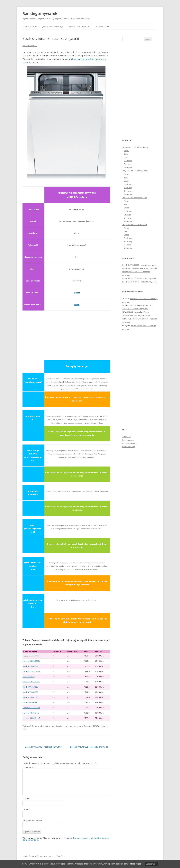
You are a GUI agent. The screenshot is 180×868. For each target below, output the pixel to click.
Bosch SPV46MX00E (30, 692)
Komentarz (28, 767)
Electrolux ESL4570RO (31, 671)
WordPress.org (129, 447)
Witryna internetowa (32, 820)
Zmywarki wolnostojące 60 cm (135, 225)
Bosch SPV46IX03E (30, 703)
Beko (126, 154)
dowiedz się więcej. (133, 864)
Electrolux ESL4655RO (31, 708)
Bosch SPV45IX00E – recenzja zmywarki (42, 747)
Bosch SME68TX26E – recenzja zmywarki (139, 278)
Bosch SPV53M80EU (30, 666)
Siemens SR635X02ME (31, 718)
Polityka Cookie (103, 27)
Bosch (77, 305)
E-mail (26, 809)
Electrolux (128, 161)
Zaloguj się (127, 437)
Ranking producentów (79, 27)
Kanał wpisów (128, 440)
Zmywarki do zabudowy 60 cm (135, 171)
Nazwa (27, 799)
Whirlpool (128, 167)
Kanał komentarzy (130, 443)
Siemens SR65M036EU (31, 661)
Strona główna (30, 27)
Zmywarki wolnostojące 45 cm (135, 198)
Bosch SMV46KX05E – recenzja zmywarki (139, 265)
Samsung (128, 188)
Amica (127, 151)
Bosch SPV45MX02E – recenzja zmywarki (90, 747)
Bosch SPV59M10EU (30, 687)
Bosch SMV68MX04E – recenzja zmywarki (139, 282)
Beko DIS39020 (28, 677)
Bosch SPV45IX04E (91, 726)
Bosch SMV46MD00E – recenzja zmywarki (139, 268)
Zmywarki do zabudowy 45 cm (60, 726)
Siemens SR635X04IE (31, 713)
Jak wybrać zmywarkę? (53, 27)
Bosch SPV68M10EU (30, 697)
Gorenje (127, 214)
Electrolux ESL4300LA (31, 656)
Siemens (128, 164)
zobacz (77, 293)
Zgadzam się (151, 864)
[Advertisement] (66, 334)
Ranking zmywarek (40, 13)
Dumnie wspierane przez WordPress (51, 856)
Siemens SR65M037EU (31, 682)
